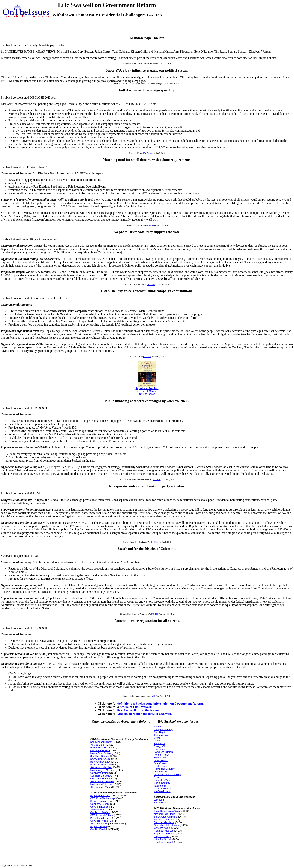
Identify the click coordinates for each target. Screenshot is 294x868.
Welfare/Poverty (163, 791)
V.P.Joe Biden (98, 745)
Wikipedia (159, 800)
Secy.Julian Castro (100, 759)
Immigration (160, 772)
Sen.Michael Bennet (101, 742)
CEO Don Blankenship (103, 798)
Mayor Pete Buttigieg (102, 753)
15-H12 (154, 696)
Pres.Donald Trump (101, 818)
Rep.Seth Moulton (164, 831)
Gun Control (160, 763)
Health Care (160, 766)
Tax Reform (160, 786)
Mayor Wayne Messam (103, 770)
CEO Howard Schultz (102, 815)
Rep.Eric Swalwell (164, 842)
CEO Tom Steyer (99, 779)
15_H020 (157, 480)
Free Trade (160, 758)
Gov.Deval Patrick (100, 773)
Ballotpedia (160, 803)
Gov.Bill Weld (98, 829)
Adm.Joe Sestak (163, 839)
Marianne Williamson (102, 784)
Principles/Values (163, 780)
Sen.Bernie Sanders (101, 776)
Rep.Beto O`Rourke (165, 834)
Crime (157, 738)
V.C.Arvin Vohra (99, 824)
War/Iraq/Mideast (163, 789)
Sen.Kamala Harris (164, 822)
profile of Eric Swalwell (136, 707)
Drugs (157, 741)
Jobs (156, 777)
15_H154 (155, 542)
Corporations (161, 735)
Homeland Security (164, 769)
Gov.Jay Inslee (162, 828)
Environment (161, 749)
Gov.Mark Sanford (100, 812)
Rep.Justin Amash (100, 795)
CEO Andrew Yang (100, 787)
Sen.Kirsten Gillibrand (166, 817)
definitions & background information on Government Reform (160, 704)
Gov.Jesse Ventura (101, 821)
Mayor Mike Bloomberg (103, 748)
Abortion (158, 727)
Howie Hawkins (99, 801)
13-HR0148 (148, 153)
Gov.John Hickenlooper (166, 825)
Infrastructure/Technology (168, 774)
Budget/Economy (163, 729)
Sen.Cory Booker (100, 756)
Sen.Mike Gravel (163, 819)
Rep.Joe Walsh (99, 826)
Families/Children (163, 752)
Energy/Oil (160, 746)
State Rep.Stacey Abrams (168, 811)
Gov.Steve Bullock (100, 750)
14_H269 (150, 225)
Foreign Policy (162, 755)
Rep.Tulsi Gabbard (101, 764)
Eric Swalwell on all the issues (138, 710)
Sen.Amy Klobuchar (101, 767)
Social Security (162, 783)
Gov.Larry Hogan (100, 804)
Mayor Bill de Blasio (165, 814)
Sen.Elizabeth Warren (102, 781)
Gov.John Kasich (99, 807)
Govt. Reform (161, 760)
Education (159, 743)
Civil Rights (160, 732)
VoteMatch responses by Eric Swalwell (144, 714)
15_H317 (156, 614)
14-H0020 (147, 357)
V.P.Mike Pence (99, 810)
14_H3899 (151, 284)
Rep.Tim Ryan (162, 836)
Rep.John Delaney (100, 762)
